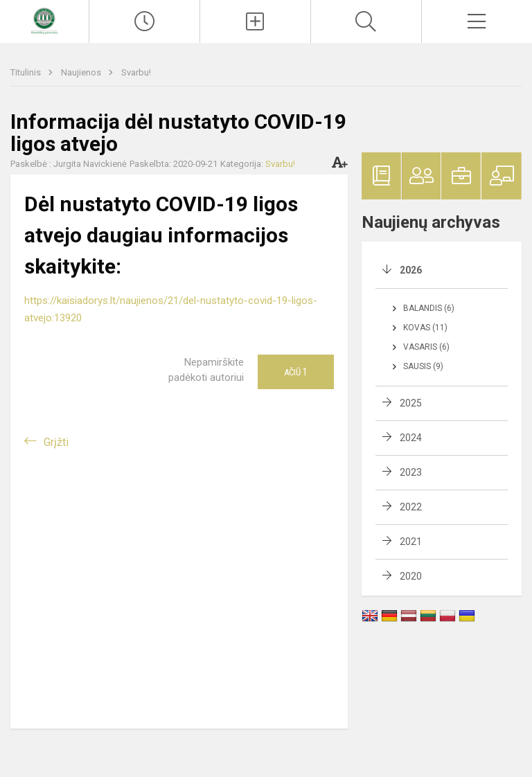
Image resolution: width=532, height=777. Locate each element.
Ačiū (296, 372)
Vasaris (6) (426, 347)
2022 (411, 507)
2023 (411, 472)
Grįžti (56, 442)
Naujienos (82, 72)
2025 (411, 403)
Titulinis (27, 72)
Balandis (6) (429, 308)
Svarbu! (136, 72)
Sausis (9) (423, 366)
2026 (411, 270)
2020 (411, 576)
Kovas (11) (425, 328)
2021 (411, 542)
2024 (411, 438)
